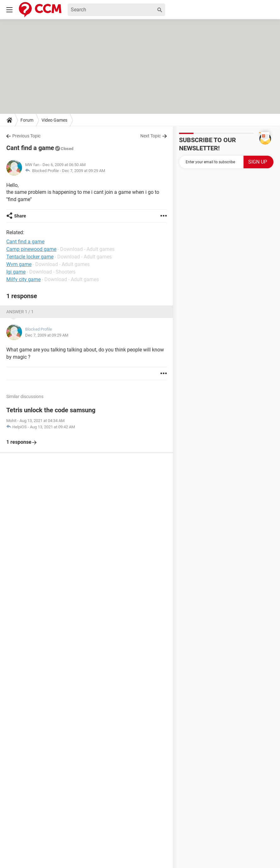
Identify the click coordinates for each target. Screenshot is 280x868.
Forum (27, 120)
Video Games (54, 120)
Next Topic (151, 136)
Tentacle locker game (30, 257)
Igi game (16, 272)
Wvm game (19, 264)
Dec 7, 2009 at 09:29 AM (84, 171)
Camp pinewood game (31, 249)
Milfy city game (23, 279)
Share (20, 216)
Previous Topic (26, 136)
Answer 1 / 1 (20, 312)
